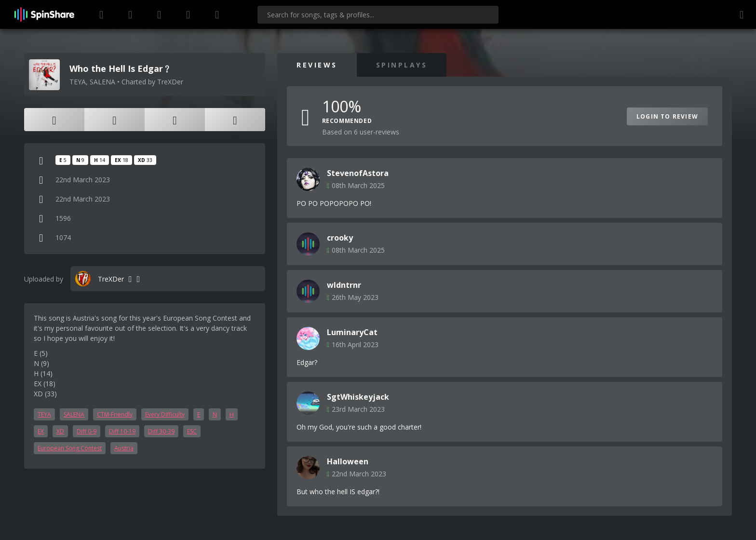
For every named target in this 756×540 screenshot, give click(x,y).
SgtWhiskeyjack (358, 397)
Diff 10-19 (122, 431)
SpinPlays (402, 65)
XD (60, 431)
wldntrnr (344, 285)
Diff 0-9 (87, 431)
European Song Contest (70, 448)
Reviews (317, 65)
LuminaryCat (352, 332)
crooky (340, 238)
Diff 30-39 (161, 431)
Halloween (348, 461)
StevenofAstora (358, 173)
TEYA (44, 414)
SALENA (74, 414)
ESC (192, 431)
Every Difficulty (165, 414)
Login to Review (667, 116)
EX (41, 431)
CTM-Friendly (115, 414)
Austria (124, 448)
